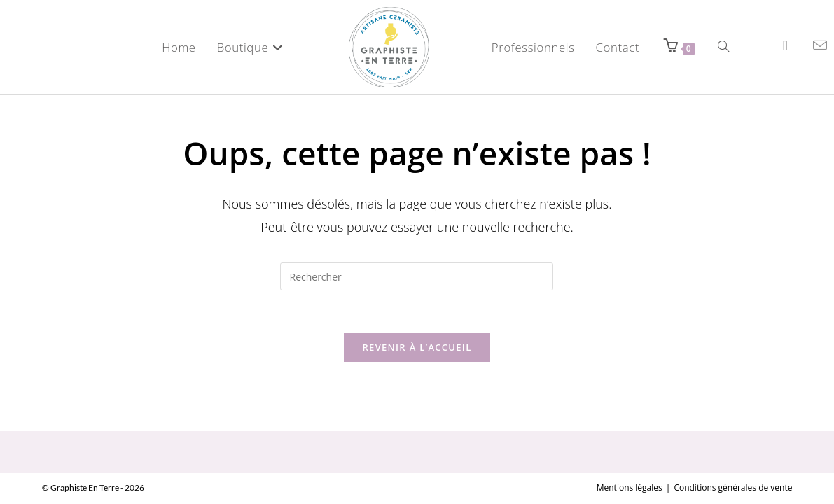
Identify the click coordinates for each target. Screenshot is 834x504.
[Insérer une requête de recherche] (417, 276)
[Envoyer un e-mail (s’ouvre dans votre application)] (820, 45)
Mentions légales (630, 454)
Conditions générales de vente (733, 454)
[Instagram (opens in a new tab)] (785, 45)
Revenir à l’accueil (417, 347)
